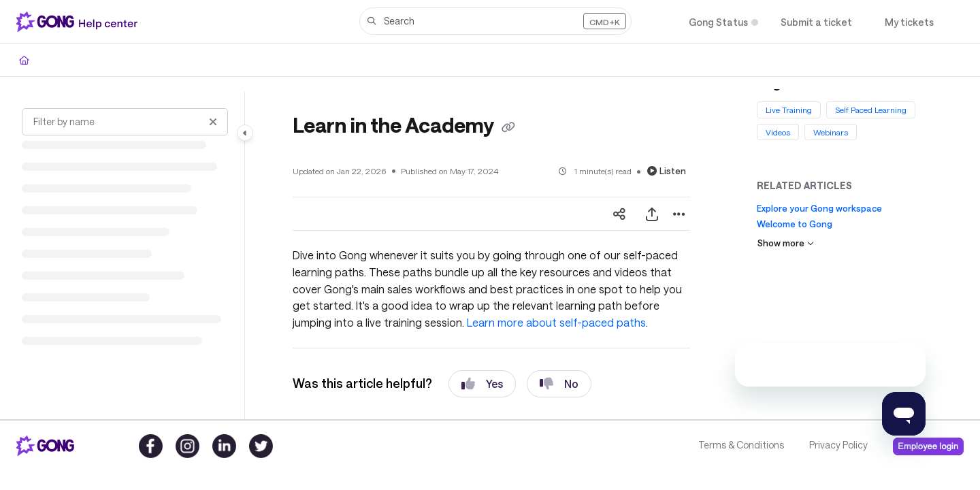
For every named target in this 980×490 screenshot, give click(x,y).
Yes (482, 384)
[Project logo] (80, 22)
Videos (778, 131)
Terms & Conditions (741, 445)
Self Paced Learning (871, 110)
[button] (495, 21)
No (559, 384)
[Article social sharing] (619, 214)
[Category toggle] (245, 133)
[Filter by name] (125, 122)
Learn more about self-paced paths (556, 322)
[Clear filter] (213, 122)
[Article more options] (679, 214)
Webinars (831, 131)
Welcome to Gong (795, 224)
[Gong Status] (718, 22)
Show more (786, 243)
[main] (491, 256)
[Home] (24, 60)
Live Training (789, 110)
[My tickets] (909, 22)
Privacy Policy (838, 445)
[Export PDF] (652, 214)
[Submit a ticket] (816, 22)
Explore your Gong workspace (819, 208)
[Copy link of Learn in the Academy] (508, 127)
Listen (667, 171)
